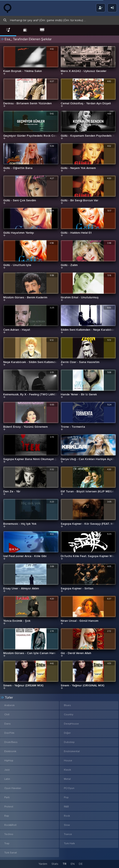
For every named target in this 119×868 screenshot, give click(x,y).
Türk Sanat (11, 853)
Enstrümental (72, 751)
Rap (7, 816)
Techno (9, 834)
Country (69, 715)
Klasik (67, 770)
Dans (7, 724)
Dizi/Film (9, 733)
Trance (68, 834)
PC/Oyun (69, 788)
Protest (9, 807)
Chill (7, 715)
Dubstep (69, 742)
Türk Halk (69, 843)
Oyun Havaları (13, 788)
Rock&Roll (10, 825)
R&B (66, 807)
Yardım (43, 864)
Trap (7, 843)
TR (65, 864)
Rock (67, 816)
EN (73, 864)
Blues (67, 705)
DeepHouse (71, 724)
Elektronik (10, 751)
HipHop (9, 761)
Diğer (67, 733)
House (68, 761)
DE (81, 864)
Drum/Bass (11, 742)
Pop (66, 797)
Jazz (7, 770)
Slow (67, 825)
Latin (7, 779)
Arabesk (9, 705)
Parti (7, 797)
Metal (67, 779)
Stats (55, 864)
